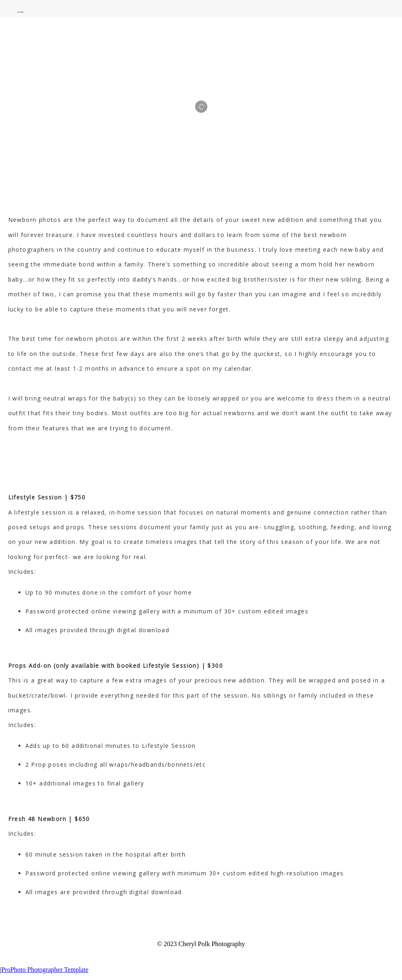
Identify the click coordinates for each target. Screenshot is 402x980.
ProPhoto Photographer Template (45, 970)
